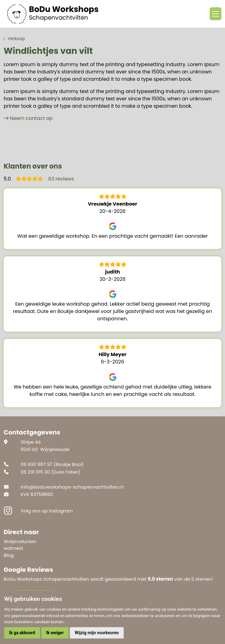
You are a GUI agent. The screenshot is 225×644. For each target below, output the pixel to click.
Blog (9, 555)
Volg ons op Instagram (47, 511)
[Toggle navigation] (216, 14)
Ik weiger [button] (55, 633)
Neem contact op (31, 118)
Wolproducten (20, 541)
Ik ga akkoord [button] (22, 633)
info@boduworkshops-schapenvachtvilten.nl (72, 487)
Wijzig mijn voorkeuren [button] (97, 633)
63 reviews (61, 179)
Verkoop (16, 39)
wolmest (13, 548)
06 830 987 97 (36, 464)
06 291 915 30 (35, 472)
